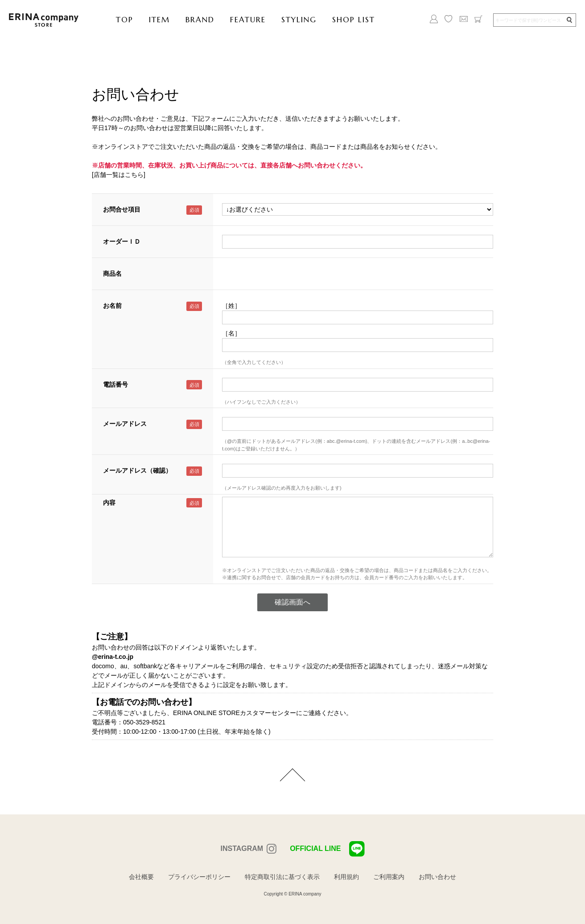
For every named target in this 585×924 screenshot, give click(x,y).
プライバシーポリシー (199, 877)
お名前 (112, 306)
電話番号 (115, 384)
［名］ (231, 333)
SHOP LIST (354, 20)
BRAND (200, 20)
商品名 (112, 274)
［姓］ (231, 306)
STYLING (299, 20)
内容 (109, 503)
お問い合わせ (437, 877)
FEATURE (248, 20)
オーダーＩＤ (122, 241)
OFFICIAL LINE (327, 849)
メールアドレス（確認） (137, 470)
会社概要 (141, 877)
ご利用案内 (389, 877)
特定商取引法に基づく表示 (282, 877)
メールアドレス (125, 424)
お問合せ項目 (122, 209)
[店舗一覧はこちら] (119, 175)
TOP (125, 20)
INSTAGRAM (242, 848)
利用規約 (346, 877)
